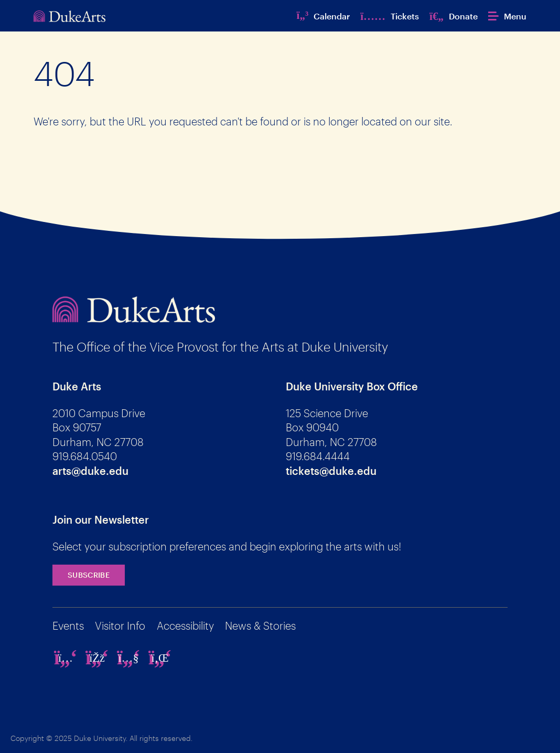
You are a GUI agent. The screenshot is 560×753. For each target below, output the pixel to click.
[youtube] (128, 657)
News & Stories (260, 625)
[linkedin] (160, 657)
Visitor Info (120, 625)
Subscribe (89, 575)
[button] (507, 16)
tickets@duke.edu (331, 471)
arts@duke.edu (90, 471)
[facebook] (97, 657)
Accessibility (185, 625)
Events (68, 625)
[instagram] (66, 657)
